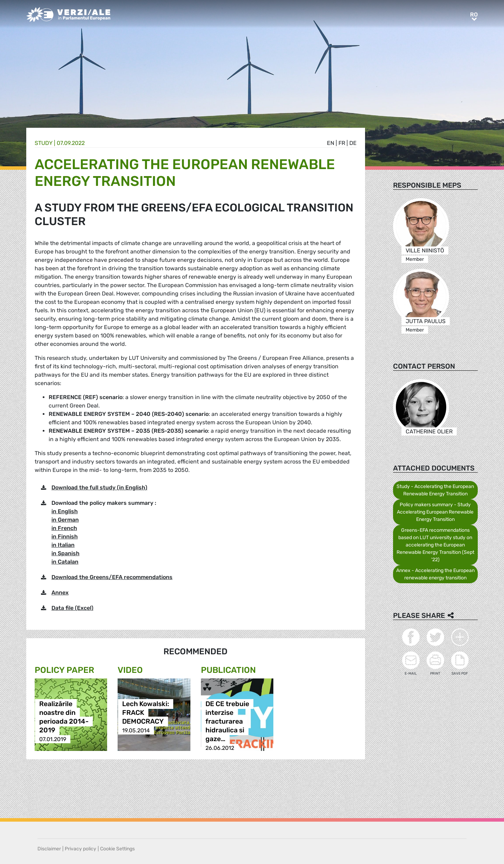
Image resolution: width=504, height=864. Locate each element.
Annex (60, 593)
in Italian (63, 545)
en (331, 143)
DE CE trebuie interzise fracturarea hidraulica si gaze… (227, 722)
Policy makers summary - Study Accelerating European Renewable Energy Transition (435, 512)
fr (342, 143)
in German (65, 520)
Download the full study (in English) (99, 487)
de (353, 143)
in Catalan (65, 562)
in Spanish (65, 553)
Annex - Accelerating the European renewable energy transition (435, 574)
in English (65, 511)
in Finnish (65, 536)
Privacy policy (80, 849)
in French (64, 528)
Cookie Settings (117, 849)
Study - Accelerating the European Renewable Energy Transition (435, 490)
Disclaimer (49, 849)
